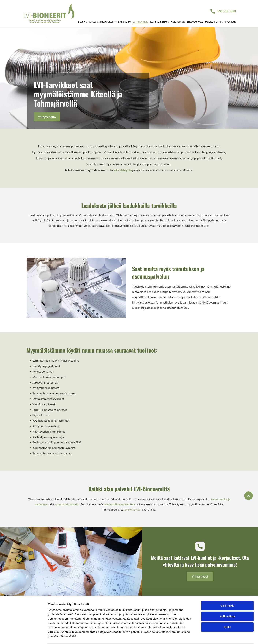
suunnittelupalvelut (67, 504)
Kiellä (227, 613)
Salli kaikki (228, 592)
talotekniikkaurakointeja (119, 504)
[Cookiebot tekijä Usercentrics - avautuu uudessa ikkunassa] (24, 637)
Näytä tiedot (196, 637)
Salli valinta (228, 602)
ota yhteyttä (123, 170)
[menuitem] (82, 19)
